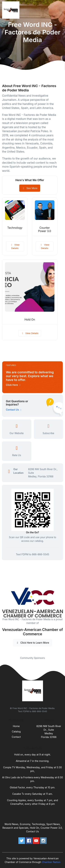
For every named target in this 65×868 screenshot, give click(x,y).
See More (30, 188)
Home (16, 726)
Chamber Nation (51, 862)
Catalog (16, 731)
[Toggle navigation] (60, 10)
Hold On (30, 320)
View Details (15, 246)
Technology (15, 228)
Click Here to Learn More (32, 643)
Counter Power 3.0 (45, 229)
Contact (16, 737)
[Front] (11, 10)
